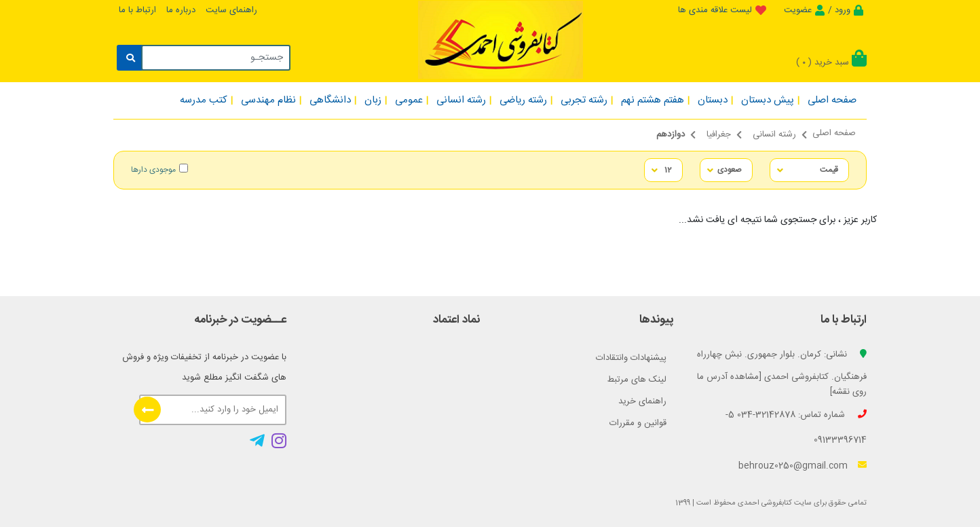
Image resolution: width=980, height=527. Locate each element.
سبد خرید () (831, 62)
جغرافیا (719, 134)
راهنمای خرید (642, 401)
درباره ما (181, 10)
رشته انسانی (774, 134)
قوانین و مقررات (638, 423)
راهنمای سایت (231, 10)
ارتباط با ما (137, 10)
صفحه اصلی (834, 133)
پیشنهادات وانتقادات (631, 358)
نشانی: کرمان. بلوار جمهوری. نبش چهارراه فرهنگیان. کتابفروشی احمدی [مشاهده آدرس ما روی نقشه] (782, 373)
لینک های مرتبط (637, 380)
